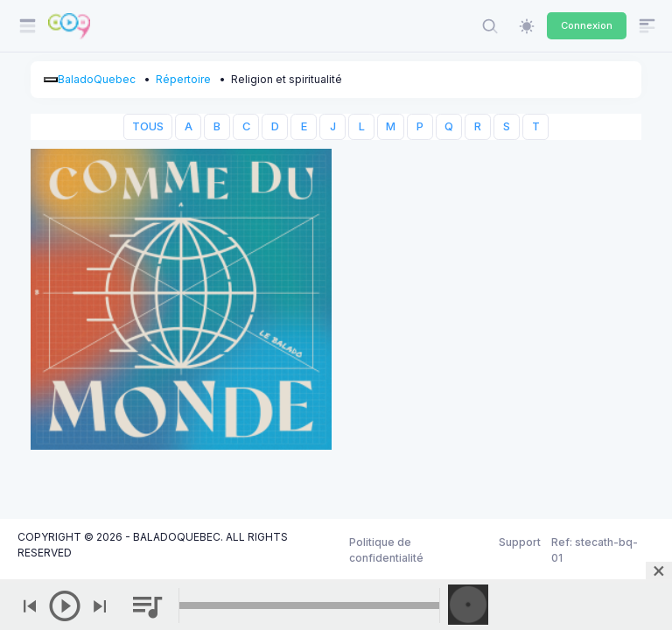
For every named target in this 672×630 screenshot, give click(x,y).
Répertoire (183, 79)
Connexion (587, 25)
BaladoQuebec (97, 79)
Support (520, 542)
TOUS (148, 126)
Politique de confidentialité (386, 550)
